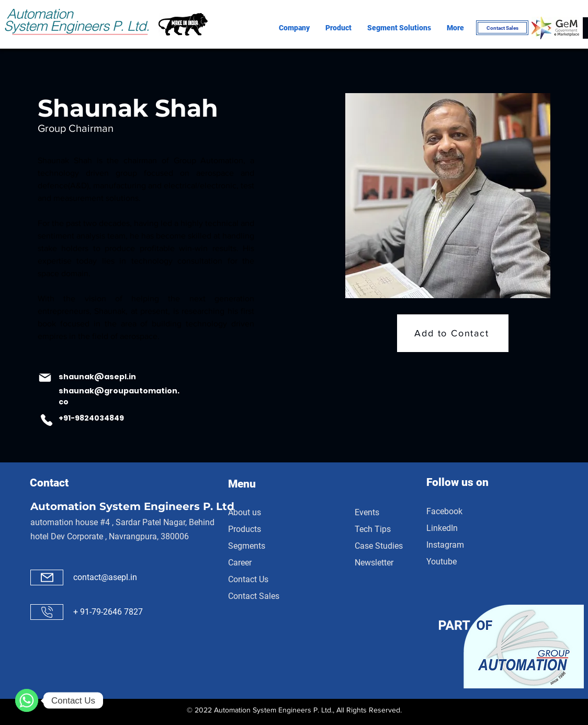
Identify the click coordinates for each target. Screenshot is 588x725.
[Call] (47, 612)
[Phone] (47, 420)
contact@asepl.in (105, 577)
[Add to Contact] (453, 333)
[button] (294, 28)
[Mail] (45, 378)
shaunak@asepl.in (97, 377)
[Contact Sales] (502, 28)
